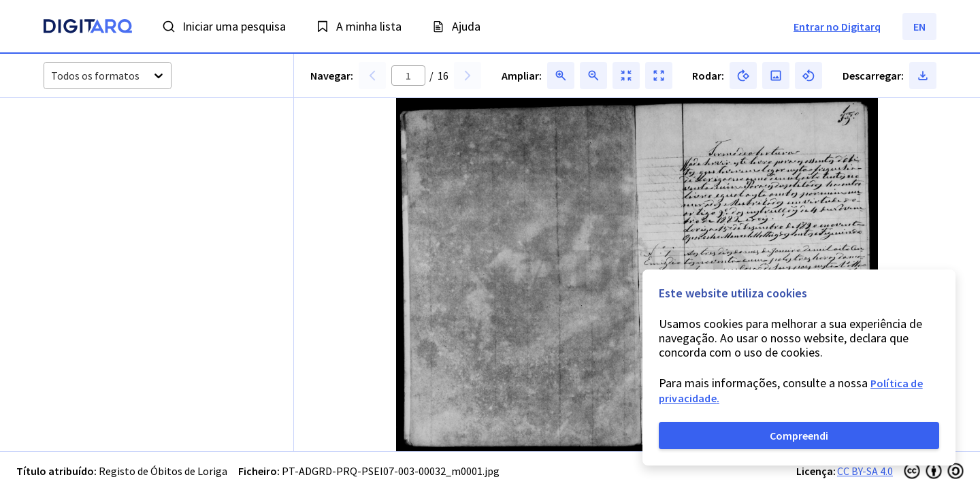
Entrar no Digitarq (837, 27)
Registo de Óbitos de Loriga (163, 471)
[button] (95, 166)
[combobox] (52, 76)
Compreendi (799, 436)
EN (919, 27)
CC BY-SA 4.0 (865, 471)
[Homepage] (88, 28)
